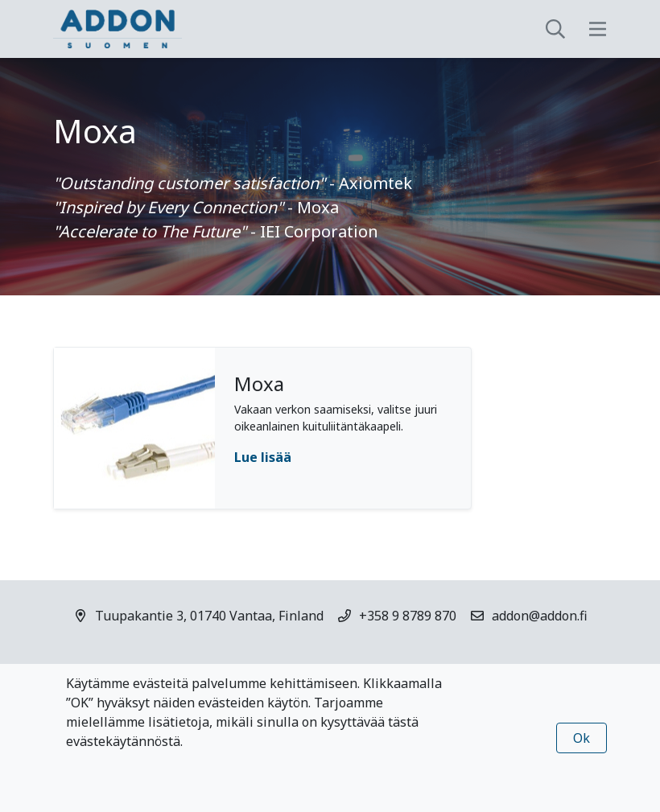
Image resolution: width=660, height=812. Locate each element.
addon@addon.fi (540, 616)
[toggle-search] (555, 29)
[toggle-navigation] (598, 29)
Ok (582, 738)
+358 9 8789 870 (408, 616)
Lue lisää (263, 457)
